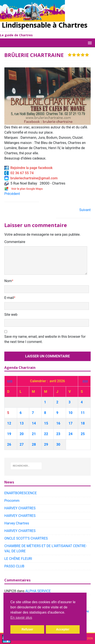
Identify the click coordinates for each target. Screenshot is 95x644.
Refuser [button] (27, 629)
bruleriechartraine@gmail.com (31, 178)
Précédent (12, 194)
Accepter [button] (63, 629)
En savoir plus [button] (21, 618)
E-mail (9, 298)
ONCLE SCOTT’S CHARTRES (26, 538)
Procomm (12, 501)
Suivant (85, 210)
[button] (89, 43)
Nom (8, 281)
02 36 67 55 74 (19, 173)
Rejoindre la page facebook (28, 168)
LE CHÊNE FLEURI (18, 559)
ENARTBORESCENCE (21, 493)
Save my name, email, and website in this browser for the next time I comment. (45, 339)
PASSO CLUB (14, 566)
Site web (11, 315)
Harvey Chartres (17, 523)
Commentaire (15, 242)
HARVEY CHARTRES (20, 508)
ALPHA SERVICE (38, 591)
